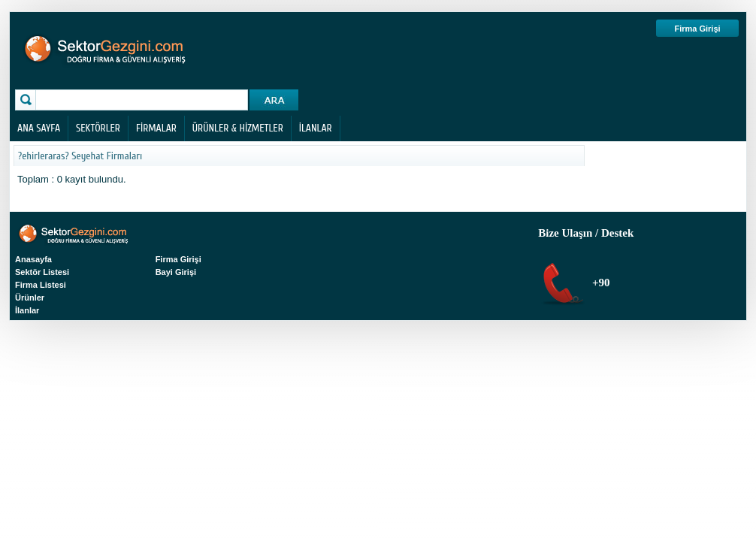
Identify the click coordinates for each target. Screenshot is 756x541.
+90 (599, 283)
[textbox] (144, 100)
